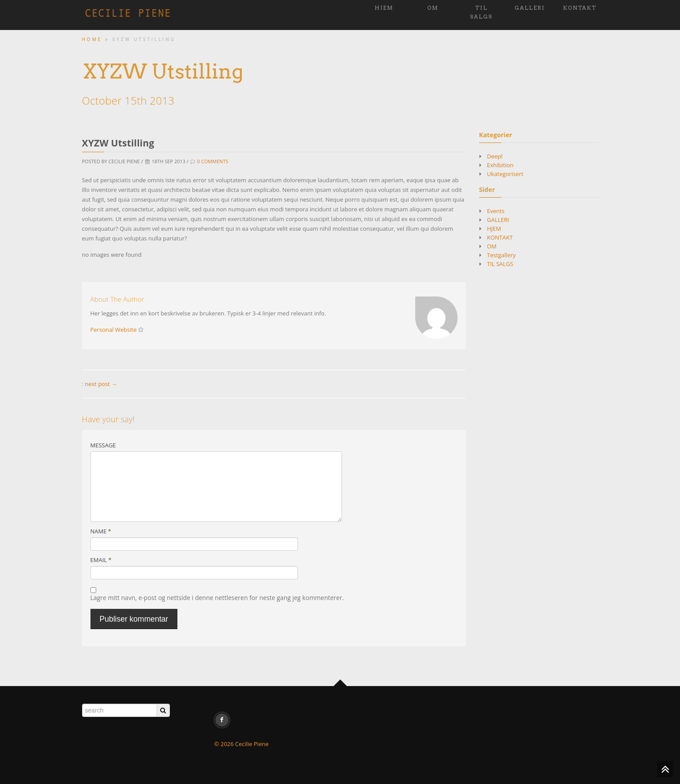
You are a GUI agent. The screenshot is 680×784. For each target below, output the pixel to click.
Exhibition (500, 165)
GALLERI (530, 8)
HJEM (384, 8)
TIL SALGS (481, 12)
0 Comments (212, 161)
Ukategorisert (505, 174)
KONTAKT (580, 8)
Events (496, 211)
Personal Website (114, 330)
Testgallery (502, 255)
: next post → (100, 384)
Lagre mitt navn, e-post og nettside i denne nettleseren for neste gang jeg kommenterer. (217, 598)
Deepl (495, 156)
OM (433, 8)
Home (92, 39)
